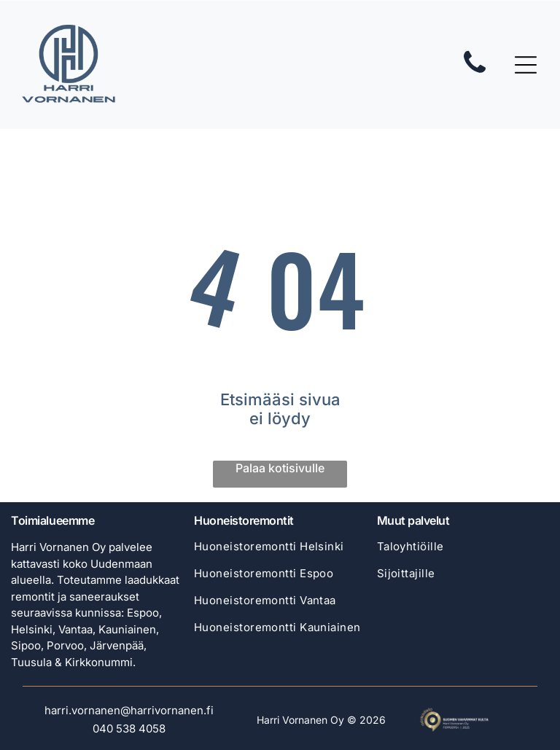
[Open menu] (526, 65)
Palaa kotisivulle (280, 468)
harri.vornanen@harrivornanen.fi (129, 710)
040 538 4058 (129, 728)
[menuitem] (280, 553)
